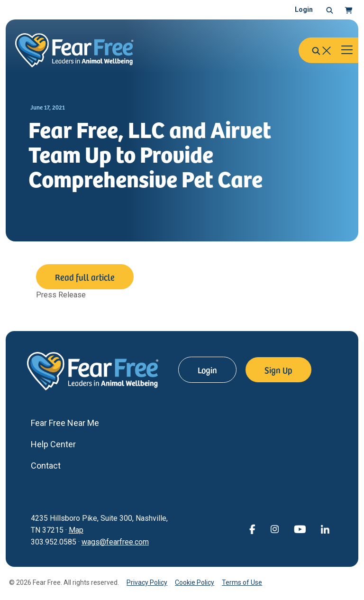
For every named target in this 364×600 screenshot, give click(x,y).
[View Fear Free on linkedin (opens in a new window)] (325, 529)
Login (304, 9)
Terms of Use (242, 582)
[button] (330, 10)
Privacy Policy (147, 582)
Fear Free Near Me (65, 423)
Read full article (85, 277)
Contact (46, 466)
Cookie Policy (195, 582)
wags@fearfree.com (115, 542)
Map (76, 530)
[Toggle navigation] (347, 50)
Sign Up (278, 370)
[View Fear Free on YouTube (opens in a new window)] (300, 529)
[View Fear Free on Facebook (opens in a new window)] (252, 529)
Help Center (53, 444)
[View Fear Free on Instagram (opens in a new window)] (274, 529)
